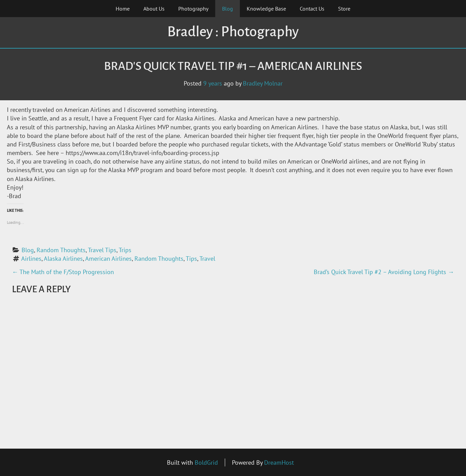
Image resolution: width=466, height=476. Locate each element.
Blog (228, 9)
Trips (125, 250)
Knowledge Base (266, 9)
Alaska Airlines (63, 259)
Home (123, 9)
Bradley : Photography (233, 32)
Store (344, 9)
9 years (213, 83)
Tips (191, 259)
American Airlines (108, 259)
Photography (193, 9)
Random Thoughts (61, 250)
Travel (207, 259)
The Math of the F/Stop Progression (63, 272)
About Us (154, 9)
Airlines (31, 259)
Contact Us (312, 9)
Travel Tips (102, 250)
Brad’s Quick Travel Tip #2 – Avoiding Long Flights (384, 272)
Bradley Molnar (263, 83)
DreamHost (279, 462)
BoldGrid (206, 462)
